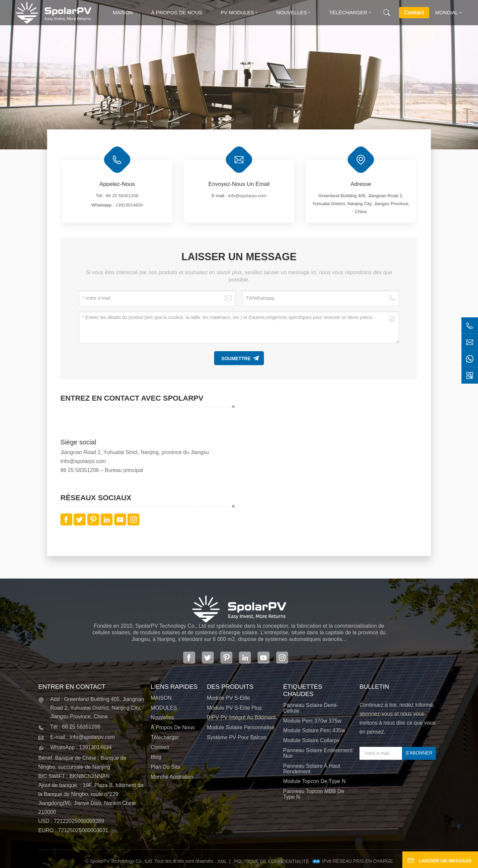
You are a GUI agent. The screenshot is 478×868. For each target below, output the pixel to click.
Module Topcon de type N (314, 781)
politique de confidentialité (272, 861)
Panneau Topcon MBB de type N (314, 794)
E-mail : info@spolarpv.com (82, 737)
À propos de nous (177, 12)
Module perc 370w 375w (312, 721)
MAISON (161, 698)
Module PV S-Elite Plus (234, 708)
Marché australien (172, 777)
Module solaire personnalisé (241, 727)
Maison (123, 12)
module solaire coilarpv (311, 740)
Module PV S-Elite (228, 698)
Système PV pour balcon (237, 737)
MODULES (164, 708)
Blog (156, 757)
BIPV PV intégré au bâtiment (241, 717)
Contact (414, 12)
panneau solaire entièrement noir (318, 753)
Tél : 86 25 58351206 (75, 727)
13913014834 (129, 205)
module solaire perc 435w (314, 730)
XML (222, 861)
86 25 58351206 (122, 196)
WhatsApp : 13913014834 (81, 747)
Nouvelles (291, 12)
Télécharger (348, 12)
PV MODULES (237, 12)
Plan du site (165, 767)
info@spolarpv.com (247, 196)
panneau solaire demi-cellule (311, 708)
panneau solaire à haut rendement (312, 769)
